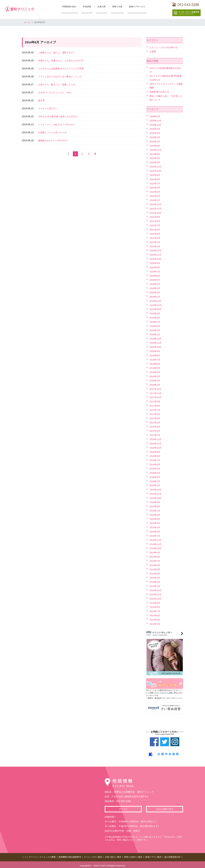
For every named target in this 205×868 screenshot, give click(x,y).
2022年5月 (155, 187)
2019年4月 (155, 325)
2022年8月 (155, 179)
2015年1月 (155, 535)
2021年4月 (155, 238)
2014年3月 (155, 576)
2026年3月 (155, 116)
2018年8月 (155, 355)
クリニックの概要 (48, 855)
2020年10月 (156, 258)
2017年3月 (155, 426)
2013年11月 (156, 593)
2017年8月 (155, 405)
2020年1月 (155, 296)
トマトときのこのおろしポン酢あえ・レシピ (61, 77)
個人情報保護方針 (172, 855)
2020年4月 (155, 283)
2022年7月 (155, 183)
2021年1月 (155, 246)
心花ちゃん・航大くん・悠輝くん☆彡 (58, 85)
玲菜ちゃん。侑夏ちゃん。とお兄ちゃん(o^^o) (62, 61)
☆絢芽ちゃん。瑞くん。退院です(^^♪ (58, 53)
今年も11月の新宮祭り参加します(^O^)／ (60, 116)
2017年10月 (156, 396)
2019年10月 (156, 309)
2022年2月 (155, 196)
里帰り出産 (117, 7)
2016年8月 (155, 455)
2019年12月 (156, 300)
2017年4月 (155, 422)
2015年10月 (156, 497)
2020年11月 (156, 254)
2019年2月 (155, 330)
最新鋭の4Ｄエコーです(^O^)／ (54, 140)
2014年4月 (155, 572)
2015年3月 (155, 526)
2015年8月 (155, 505)
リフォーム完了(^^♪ (48, 108)
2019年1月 (155, 334)
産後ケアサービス (137, 7)
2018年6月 (155, 363)
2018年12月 (156, 338)
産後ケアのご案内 (153, 855)
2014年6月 (155, 564)
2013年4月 (155, 622)
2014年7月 (155, 560)
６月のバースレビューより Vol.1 (56, 93)
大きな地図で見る (165, 808)
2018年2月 (155, 380)
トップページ (30, 855)
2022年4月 (155, 191)
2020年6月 (155, 275)
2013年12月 (156, 589)
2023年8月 (155, 154)
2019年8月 (155, 317)
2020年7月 (155, 271)
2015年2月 (155, 530)
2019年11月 (156, 304)
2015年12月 (156, 489)
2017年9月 (155, 401)
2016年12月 (156, 438)
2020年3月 (155, 288)
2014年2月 (155, 581)
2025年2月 (155, 137)
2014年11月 (156, 543)
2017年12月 (156, 388)
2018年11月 (156, 342)
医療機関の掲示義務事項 (70, 855)
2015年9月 (155, 501)
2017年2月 (155, 430)
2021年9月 (155, 217)
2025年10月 (156, 125)
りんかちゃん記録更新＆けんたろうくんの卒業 (63, 69)
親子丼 (42, 101)
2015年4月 (155, 522)
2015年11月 (156, 493)
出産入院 (102, 7)
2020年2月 (155, 292)
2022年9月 (155, 175)
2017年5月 (155, 417)
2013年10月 (156, 597)
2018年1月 (155, 384)
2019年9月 (155, 313)
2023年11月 (156, 150)
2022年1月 (155, 200)
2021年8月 (155, 221)
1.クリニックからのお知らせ (164, 47)
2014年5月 (155, 568)
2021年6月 (155, 229)
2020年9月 (155, 263)
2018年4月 (155, 371)
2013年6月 (155, 614)
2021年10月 (156, 212)
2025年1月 (155, 141)
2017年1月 (155, 434)
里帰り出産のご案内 (133, 855)
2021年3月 (155, 242)
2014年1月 (155, 585)
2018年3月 (155, 375)
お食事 (153, 52)
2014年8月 (155, 555)
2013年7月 (155, 610)
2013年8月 (155, 606)
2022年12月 (156, 166)
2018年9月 (155, 350)
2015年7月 (155, 509)
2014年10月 (156, 547)
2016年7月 (155, 459)
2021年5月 (155, 233)
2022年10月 (156, 171)
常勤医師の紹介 (69, 7)
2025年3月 (155, 133)
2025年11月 (156, 120)
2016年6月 (155, 463)
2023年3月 (155, 162)
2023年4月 (155, 158)
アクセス (123, 808)
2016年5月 (155, 468)
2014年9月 (155, 551)
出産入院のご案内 (113, 855)
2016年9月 (155, 451)
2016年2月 (155, 480)
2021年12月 (156, 204)
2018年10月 (156, 346)
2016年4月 (155, 472)
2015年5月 (155, 518)
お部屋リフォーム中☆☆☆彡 (53, 132)
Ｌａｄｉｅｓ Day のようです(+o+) (57, 124)
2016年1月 (155, 484)
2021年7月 (155, 225)
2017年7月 (155, 409)
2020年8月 (155, 267)
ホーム (28, 22)
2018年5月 (155, 367)
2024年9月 (155, 145)
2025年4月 (155, 129)
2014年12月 (156, 539)
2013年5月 (155, 618)
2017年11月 (156, 392)
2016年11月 (156, 443)
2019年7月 (155, 321)
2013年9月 (155, 602)
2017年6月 (155, 413)
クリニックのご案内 (93, 855)
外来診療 (87, 7)
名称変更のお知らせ (160, 92)
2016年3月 (155, 476)
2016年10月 (156, 447)
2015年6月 (155, 514)
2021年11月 (156, 208)
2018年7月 (155, 359)
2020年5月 (155, 279)
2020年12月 (156, 250)
